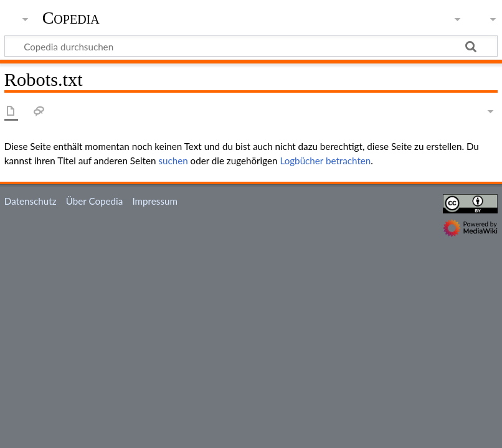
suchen (173, 161)
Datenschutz (31, 201)
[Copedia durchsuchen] (251, 46)
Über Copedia (94, 201)
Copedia (71, 18)
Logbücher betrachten (325, 161)
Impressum (155, 201)
